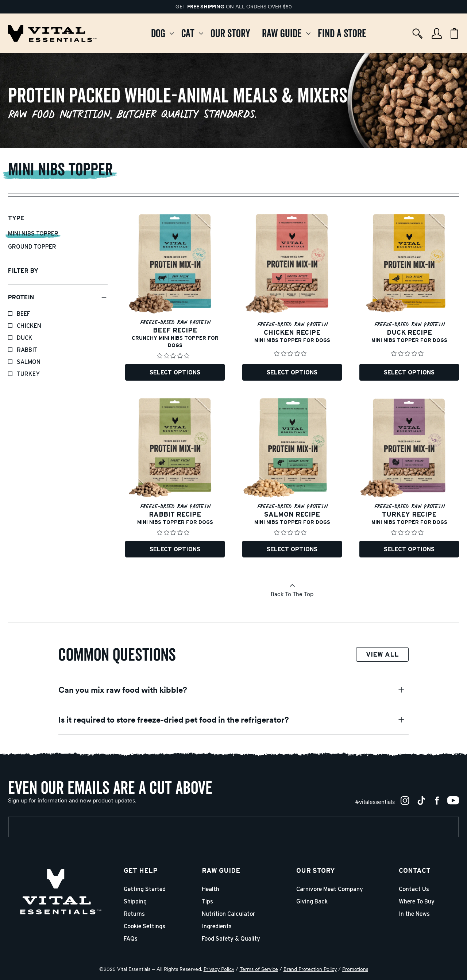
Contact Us (414, 889)
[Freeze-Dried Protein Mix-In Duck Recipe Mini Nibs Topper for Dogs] (409, 297)
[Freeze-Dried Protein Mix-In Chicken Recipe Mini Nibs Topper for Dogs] (292, 297)
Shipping (135, 902)
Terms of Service (259, 969)
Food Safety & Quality (231, 939)
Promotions (355, 969)
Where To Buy (417, 902)
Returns (134, 914)
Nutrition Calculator (228, 914)
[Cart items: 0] (454, 34)
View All (382, 655)
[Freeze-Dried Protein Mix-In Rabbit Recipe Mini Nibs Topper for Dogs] (175, 478)
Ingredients (217, 926)
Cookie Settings (144, 926)
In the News (414, 914)
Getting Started (145, 889)
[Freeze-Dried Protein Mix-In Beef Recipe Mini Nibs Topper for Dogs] (175, 297)
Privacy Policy (219, 969)
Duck (25, 338)
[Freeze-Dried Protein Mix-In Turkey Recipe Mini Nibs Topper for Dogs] (409, 478)
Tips (207, 902)
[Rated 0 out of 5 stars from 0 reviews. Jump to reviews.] (175, 356)
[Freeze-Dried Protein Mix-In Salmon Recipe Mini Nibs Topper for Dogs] (292, 478)
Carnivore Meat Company (330, 889)
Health (211, 889)
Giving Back (312, 902)
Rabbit (27, 350)
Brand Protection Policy (310, 969)
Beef (24, 314)
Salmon (29, 362)
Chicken (29, 326)
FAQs (131, 939)
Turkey (28, 374)
